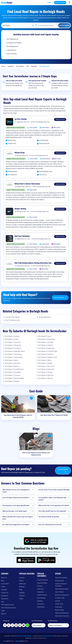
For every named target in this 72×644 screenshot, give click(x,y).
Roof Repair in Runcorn (12, 366)
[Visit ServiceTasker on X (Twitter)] (12, 625)
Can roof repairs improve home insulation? (16, 498)
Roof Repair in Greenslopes (13, 354)
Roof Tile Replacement (13, 320)
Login (49, 2)
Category (11, 66)
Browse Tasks (60, 610)
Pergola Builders (42, 583)
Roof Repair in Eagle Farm (46, 348)
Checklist (4, 590)
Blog (3, 581)
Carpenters (41, 592)
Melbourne (22, 584)
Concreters (41, 604)
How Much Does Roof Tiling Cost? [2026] (54, 415)
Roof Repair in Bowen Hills (47, 339)
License (58, 601)
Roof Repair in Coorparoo (13, 348)
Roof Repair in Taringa (45, 372)
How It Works (59, 592)
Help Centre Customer (62, 616)
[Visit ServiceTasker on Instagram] (16, 625)
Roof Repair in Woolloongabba (14, 378)
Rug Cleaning (41, 598)
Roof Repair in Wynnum (46, 378)
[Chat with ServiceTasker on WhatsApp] (27, 625)
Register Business (60, 3)
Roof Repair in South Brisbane (14, 369)
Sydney (21, 581)
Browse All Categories (62, 595)
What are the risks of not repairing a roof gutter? (54, 505)
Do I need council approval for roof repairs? (16, 525)
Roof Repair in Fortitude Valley (48, 351)
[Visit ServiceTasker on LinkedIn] (20, 625)
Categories (5, 596)
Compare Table (60, 598)
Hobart (21, 599)
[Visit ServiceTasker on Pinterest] (9, 625)
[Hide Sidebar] (69, 2)
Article (3, 587)
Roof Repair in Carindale (46, 342)
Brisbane (34, 66)
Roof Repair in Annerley (12, 336)
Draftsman (40, 589)
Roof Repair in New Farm (13, 363)
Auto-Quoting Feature (62, 589)
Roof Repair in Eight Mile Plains (15, 351)
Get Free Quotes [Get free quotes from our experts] (39, 625)
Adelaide (22, 593)
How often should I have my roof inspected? (52, 511)
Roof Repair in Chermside (13, 345)
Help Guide (59, 607)
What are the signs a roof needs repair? (15, 511)
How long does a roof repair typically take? (16, 505)
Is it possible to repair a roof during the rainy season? (52, 499)
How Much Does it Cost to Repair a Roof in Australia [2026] (18, 416)
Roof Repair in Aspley (12, 339)
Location (22, 578)
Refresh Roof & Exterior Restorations (27, 184)
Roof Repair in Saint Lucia (46, 366)
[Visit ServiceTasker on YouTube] (24, 625)
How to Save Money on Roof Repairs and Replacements (36, 454)
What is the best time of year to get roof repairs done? (17, 518)
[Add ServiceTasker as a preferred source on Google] (36, 541)
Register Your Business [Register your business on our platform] (58, 625)
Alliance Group (20, 153)
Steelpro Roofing (20, 209)
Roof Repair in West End (46, 375)
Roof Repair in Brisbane (12, 381)
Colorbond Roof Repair (13, 317)
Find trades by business (8, 608)
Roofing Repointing (45, 317)
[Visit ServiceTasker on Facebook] (5, 625)
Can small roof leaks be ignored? (49, 517)
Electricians (41, 607)
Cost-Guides (5, 584)
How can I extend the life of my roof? (50, 525)
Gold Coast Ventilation (22, 236)
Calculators (5, 599)
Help (3, 602)
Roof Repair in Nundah (45, 363)
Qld (28, 66)
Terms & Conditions (61, 578)
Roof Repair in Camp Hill (13, 342)
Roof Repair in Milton (45, 360)
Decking (40, 586)
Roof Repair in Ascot (45, 336)
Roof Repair (20, 66)
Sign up (3, 614)
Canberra (22, 596)
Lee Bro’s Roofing (21, 119)
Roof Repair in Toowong (12, 375)
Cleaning (40, 601)
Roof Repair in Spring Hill (46, 369)
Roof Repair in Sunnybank (13, 372)
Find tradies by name (8, 605)
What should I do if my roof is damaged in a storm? (16, 491)
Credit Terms (59, 604)
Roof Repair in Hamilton (46, 354)
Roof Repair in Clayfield (46, 345)
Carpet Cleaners (42, 595)
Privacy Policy (59, 581)
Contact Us (5, 593)
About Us (4, 578)
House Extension (42, 580)
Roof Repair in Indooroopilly (14, 357)
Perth (21, 590)
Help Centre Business (62, 613)
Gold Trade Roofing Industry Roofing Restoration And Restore (33, 263)
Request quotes (60, 119)
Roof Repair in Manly (11, 360)
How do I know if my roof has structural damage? (54, 490)
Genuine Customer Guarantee (61, 585)
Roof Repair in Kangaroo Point (48, 357)
